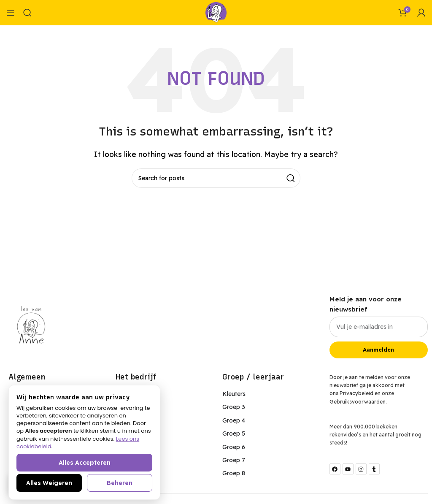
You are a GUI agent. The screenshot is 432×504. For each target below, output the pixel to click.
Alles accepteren (85, 463)
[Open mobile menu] (11, 13)
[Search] (27, 13)
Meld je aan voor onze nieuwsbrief (366, 304)
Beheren (120, 483)
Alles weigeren (49, 483)
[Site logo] (216, 12)
